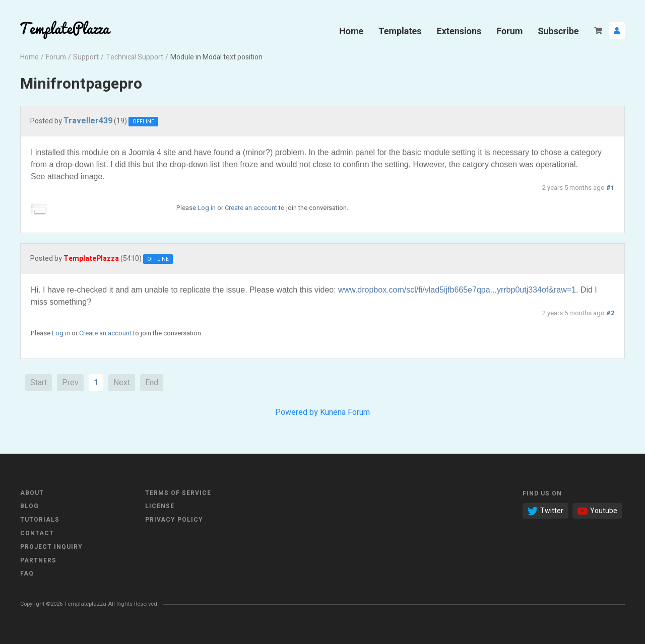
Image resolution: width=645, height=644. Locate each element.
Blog (29, 506)
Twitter (545, 511)
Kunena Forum (345, 412)
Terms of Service (178, 493)
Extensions (459, 31)
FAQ (27, 574)
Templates (400, 31)
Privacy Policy (174, 520)
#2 (610, 313)
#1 (610, 188)
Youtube (597, 511)
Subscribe (558, 31)
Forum (509, 31)
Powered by (297, 412)
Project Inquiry (51, 547)
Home (351, 31)
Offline (143, 122)
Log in (207, 208)
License (160, 506)
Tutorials (40, 520)
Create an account (251, 208)
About (32, 493)
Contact (37, 533)
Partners (38, 560)
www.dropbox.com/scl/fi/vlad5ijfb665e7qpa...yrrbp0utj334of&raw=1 (457, 290)
